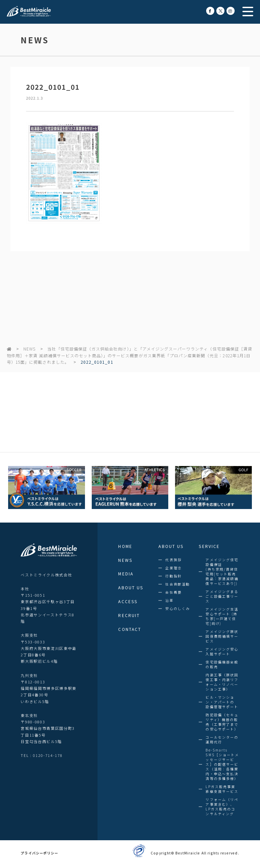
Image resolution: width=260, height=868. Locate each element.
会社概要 (173, 592)
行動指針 (173, 576)
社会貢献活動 (178, 584)
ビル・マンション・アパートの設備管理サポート (222, 702)
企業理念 (173, 568)
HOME (125, 546)
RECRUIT (129, 615)
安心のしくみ (178, 609)
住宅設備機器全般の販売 (222, 664)
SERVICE (209, 546)
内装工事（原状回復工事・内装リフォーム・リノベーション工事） (222, 682)
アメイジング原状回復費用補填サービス (222, 636)
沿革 (169, 600)
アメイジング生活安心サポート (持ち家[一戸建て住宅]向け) (222, 616)
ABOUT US (131, 588)
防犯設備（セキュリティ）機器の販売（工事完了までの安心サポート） (222, 722)
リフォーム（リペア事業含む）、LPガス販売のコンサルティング (222, 807)
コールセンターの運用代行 (222, 740)
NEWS (29, 349)
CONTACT (130, 629)
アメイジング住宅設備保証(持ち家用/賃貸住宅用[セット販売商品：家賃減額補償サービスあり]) (222, 572)
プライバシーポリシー (39, 853)
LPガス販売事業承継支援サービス (222, 789)
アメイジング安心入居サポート (222, 652)
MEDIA (126, 574)
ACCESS (128, 601)
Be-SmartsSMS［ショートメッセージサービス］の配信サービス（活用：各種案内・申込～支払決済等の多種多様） (222, 764)
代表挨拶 (173, 560)
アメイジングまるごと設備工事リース (222, 596)
